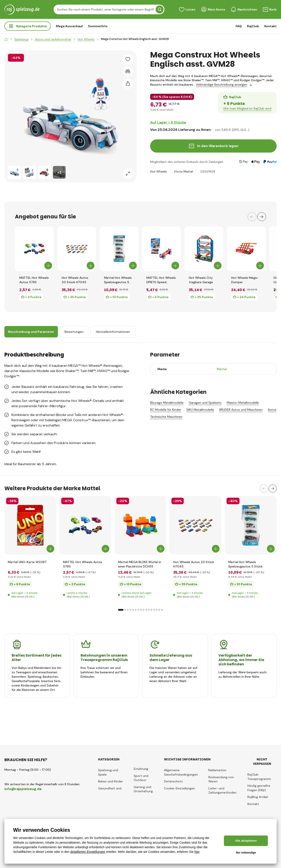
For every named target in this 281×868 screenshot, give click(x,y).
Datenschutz (173, 781)
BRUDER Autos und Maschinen (241, 410)
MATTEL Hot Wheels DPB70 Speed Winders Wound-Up (161, 280)
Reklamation (217, 770)
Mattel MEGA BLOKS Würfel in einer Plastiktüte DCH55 (140, 564)
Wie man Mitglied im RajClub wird (247, 108)
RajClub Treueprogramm (259, 777)
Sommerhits (98, 26)
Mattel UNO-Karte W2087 (27, 562)
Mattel (188, 171)
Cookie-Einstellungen (179, 788)
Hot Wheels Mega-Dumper (245, 280)
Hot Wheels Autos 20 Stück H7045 (75, 280)
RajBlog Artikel (258, 797)
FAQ (239, 26)
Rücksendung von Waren (221, 779)
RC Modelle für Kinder (166, 410)
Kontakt (270, 26)
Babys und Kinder (111, 781)
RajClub (253, 26)
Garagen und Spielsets (205, 403)
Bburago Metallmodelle (167, 403)
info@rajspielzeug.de (23, 789)
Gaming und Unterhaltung (143, 789)
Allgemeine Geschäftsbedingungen (181, 772)
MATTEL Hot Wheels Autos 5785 (34, 280)
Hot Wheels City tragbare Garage (201, 280)
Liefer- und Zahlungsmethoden (222, 791)
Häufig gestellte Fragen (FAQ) (259, 788)
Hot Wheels (159, 171)
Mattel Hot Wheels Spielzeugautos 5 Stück (118, 280)
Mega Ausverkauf (69, 26)
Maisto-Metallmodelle (243, 403)
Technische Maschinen (166, 417)
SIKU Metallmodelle (200, 410)
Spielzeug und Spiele (108, 772)
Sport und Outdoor (141, 778)
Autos (272, 410)
